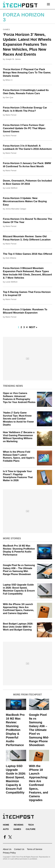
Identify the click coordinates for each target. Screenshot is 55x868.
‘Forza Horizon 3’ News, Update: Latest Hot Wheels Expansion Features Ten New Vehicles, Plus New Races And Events (27, 44)
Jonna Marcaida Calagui (16, 209)
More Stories (12, 538)
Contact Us (19, 849)
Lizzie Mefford (11, 188)
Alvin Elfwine (11, 258)
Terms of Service (35, 849)
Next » (33, 327)
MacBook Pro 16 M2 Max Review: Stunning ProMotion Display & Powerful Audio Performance (15, 730)
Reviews (19, 825)
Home (6, 825)
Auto (6, 829)
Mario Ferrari (11, 115)
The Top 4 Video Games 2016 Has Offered (27, 254)
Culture (31, 829)
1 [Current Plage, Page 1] (19, 327)
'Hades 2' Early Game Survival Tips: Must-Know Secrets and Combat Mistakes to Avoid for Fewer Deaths (18, 419)
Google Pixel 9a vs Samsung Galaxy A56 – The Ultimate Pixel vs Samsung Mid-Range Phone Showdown (39, 730)
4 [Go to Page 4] (27, 327)
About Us (7, 849)
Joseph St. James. (13, 59)
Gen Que (9, 97)
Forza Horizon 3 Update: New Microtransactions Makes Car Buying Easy (25, 201)
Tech (31, 825)
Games (6, 29)
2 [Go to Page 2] (21, 327)
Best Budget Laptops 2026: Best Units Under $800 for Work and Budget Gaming (18, 627)
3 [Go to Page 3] (24, 327)
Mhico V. (9, 80)
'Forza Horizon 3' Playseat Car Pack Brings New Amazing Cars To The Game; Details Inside (27, 73)
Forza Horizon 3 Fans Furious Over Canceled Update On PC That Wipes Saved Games (24, 128)
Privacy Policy (9, 853)
